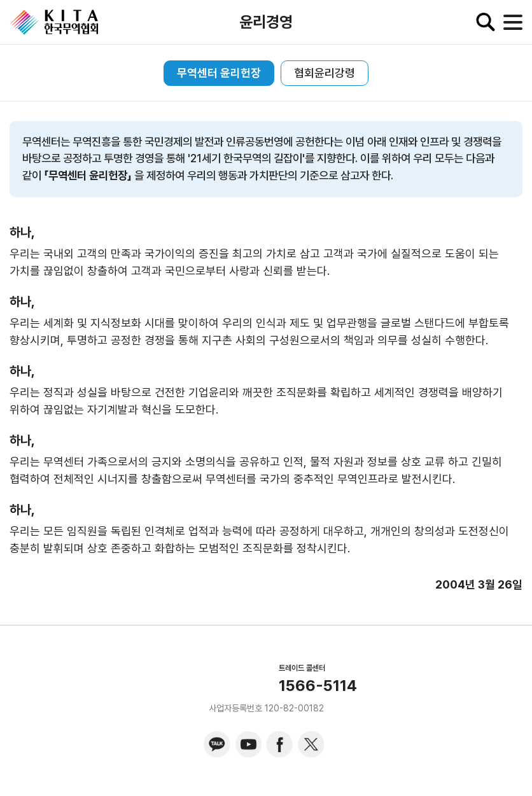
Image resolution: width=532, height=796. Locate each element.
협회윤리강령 (325, 73)
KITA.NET (54, 22)
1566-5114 (318, 686)
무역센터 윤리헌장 (219, 73)
